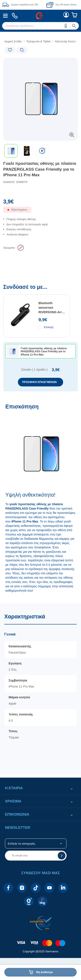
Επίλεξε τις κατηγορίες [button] (22, 844)
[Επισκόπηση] (40, 501)
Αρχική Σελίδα (13, 41)
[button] (66, 26)
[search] (40, 26)
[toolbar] (40, 151)
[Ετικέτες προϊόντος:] (22, 63)
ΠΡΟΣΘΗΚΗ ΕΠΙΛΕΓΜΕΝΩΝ (39, 382)
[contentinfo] (40, 936)
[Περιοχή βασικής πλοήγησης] (40, 16)
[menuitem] (5, 16)
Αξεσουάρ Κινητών (66, 41)
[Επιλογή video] (42, 151)
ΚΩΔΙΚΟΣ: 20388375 (15, 182)
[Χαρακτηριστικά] (40, 689)
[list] (40, 231)
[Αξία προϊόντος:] (40, 203)
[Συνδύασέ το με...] (40, 338)
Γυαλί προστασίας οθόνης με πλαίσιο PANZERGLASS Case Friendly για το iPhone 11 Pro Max (40, 169)
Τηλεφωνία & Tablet (38, 41)
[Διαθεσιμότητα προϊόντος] (40, 212)
